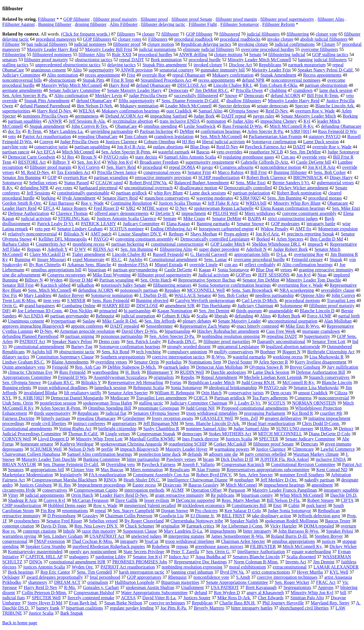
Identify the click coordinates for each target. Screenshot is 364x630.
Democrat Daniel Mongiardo (77, 398)
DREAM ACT (67, 582)
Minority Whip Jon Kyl (312, 593)
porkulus (174, 362)
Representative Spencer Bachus (207, 280)
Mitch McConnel (241, 485)
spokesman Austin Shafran (150, 587)
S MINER (76, 300)
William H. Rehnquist (174, 393)
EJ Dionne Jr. (202, 516)
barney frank (48, 608)
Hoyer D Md (81, 280)
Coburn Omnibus (160, 142)
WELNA (87, 111)
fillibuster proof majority (332, 306)
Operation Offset (206, 490)
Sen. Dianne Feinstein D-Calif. (71, 464)
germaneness (87, 116)
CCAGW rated (109, 183)
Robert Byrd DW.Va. (148, 183)
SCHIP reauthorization (219, 177)
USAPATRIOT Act (107, 536)
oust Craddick (179, 111)
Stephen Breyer (329, 536)
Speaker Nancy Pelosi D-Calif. (326, 70)
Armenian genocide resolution (87, 331)
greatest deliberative (283, 418)
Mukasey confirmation (233, 75)
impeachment (194, 213)
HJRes (326, 429)
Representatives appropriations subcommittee (268, 470)
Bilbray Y (61, 162)
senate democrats (272, 106)
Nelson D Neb (82, 449)
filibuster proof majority (115, 19)
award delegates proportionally (55, 577)
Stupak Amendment (278, 75)
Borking (350, 116)
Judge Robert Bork (290, 249)
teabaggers (79, 557)
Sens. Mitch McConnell (49, 290)
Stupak (336, 259)
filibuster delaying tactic (163, 24)
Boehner (268, 352)
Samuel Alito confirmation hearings (100, 454)
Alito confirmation (71, 96)
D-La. (282, 254)
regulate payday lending (132, 608)
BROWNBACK (308, 177)
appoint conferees (87, 326)
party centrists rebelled (266, 454)
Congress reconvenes (67, 275)
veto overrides (229, 152)
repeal (100, 511)
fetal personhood (105, 577)
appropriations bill (47, 470)
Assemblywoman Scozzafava (120, 377)
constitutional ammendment (39, 347)
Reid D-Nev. (277, 111)
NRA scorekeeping (297, 290)
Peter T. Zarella (185, 552)
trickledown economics (204, 505)
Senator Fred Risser (64, 521)
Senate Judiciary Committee (75, 90)
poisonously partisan (139, 290)
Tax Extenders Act (74, 172)
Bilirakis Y (91, 382)
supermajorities (16, 111)
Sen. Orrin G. (218, 552)
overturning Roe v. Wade (300, 285)
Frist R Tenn (122, 80)
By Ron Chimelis (45, 265)
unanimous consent (48, 70)
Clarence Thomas (72, 213)
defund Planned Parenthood (45, 106)
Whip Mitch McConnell (301, 495)
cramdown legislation (174, 137)
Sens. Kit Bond (115, 352)
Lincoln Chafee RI (129, 254)
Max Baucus (112, 470)
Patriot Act (352, 464)
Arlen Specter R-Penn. (61, 408)
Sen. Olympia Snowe (22, 382)
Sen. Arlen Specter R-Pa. (25, 96)
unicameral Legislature (238, 347)
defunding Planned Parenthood (30, 336)
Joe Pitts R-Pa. (174, 608)
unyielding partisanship (112, 131)
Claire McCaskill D (47, 254)
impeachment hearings (284, 485)
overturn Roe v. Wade (315, 111)
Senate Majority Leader (239, 321)
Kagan (205, 270)
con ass (231, 265)
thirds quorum (249, 311)
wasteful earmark (174, 152)
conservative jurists (246, 393)
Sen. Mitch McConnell (221, 137)
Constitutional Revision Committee (303, 464)
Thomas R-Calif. (83, 434)
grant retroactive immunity (180, 495)
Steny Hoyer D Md (45, 603)
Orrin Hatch (82, 495)
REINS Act (103, 249)
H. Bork (133, 372)
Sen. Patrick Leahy (143, 341)
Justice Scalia (41, 613)
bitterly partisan (56, 418)
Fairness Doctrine (18, 418)
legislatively (71, 475)
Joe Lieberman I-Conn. (242, 526)
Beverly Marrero (209, 608)
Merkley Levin (109, 96)
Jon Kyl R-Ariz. (132, 147)
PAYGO (101, 239)
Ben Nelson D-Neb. (95, 106)
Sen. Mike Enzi (346, 208)
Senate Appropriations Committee (237, 582)
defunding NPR (34, 188)
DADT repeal (234, 116)
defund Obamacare (153, 85)
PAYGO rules (116, 157)
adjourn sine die (224, 454)
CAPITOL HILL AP (44, 557)
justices (328, 541)
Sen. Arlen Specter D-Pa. (172, 336)
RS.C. (117, 259)
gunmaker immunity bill (223, 70)
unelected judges (146, 536)
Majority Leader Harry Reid (53, 49)
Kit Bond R (303, 413)
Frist (131, 75)
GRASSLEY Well (216, 418)
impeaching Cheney (279, 121)
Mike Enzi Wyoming (112, 275)
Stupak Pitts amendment (165, 65)
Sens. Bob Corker (330, 172)
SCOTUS (277, 403)
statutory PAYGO (324, 137)
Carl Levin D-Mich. (260, 300)
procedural (152, 167)
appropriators (124, 423)
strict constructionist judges (293, 218)
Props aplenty (236, 234)
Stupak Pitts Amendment (47, 101)
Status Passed (76, 183)
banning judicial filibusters (322, 60)
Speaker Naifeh (244, 521)
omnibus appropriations (293, 541)
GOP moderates (285, 224)
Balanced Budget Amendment (202, 183)
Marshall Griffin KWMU (152, 439)
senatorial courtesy (177, 70)
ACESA (128, 598)
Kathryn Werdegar (77, 444)
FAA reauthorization (107, 475)
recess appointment (103, 75)
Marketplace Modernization (28, 475)
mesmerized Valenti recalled (150, 505)
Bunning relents (17, 388)
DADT (299, 147)
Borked (263, 239)
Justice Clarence (271, 449)
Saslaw (89, 321)
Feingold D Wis (72, 377)
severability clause (338, 290)
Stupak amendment (47, 126)
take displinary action (271, 516)
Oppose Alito (313, 295)
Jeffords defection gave (319, 516)
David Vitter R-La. (160, 598)
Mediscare (120, 398)
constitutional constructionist (177, 244)
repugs (182, 546)
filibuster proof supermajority (287, 19)
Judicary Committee (141, 224)
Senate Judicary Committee (310, 439)
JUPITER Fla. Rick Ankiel (284, 459)
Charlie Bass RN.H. (238, 603)
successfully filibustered (196, 96)
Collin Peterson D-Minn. (44, 593)
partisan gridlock (132, 193)
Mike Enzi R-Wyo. (303, 326)
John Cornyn (343, 295)
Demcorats (254, 96)
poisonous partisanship (122, 336)
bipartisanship (177, 331)
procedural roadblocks (240, 39)
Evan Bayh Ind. (83, 603)
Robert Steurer (320, 500)
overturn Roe (75, 177)
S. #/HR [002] (31, 398)
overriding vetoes (111, 362)
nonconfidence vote (211, 577)
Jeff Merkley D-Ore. (279, 480)
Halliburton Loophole (135, 582)
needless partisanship (274, 295)
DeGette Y (165, 213)
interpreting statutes (186, 536)
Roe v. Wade (92, 203)
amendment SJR (180, 306)
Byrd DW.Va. (232, 572)
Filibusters (158, 39)
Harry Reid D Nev (41, 587)
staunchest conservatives (167, 198)
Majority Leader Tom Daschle (49, 459)
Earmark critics (200, 526)
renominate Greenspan (158, 408)
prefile (107, 449)
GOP (52, 177)
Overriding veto (121, 464)
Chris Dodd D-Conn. (321, 423)
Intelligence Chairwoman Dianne (197, 480)
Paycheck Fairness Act (265, 147)
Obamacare (338, 203)
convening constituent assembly (144, 239)
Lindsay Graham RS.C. (23, 362)
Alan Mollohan (338, 321)
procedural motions (302, 300)
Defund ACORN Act (124, 116)
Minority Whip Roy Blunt (297, 203)
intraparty (129, 541)
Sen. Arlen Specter (256, 475)
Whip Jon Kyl (120, 162)
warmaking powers (232, 449)
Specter (302, 106)
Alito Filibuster (124, 24)
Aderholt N (256, 249)
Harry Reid (119, 85)
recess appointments (217, 80)
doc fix (14, 131)
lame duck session (336, 90)
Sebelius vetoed (103, 521)
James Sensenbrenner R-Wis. (238, 536)
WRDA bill (256, 203)
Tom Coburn (136, 137)
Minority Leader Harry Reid (294, 101)
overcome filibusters (319, 49)
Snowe (231, 96)
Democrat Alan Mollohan (219, 367)
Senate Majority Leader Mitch (308, 116)
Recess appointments (322, 75)
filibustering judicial (287, 55)
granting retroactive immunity (326, 270)
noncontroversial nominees (296, 80)
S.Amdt (243, 577)
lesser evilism (157, 500)
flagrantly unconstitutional (281, 341)
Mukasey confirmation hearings (131, 111)
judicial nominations (158, 49)
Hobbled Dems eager (67, 505)
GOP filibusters (97, 39)
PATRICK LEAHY (99, 224)
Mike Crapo (194, 218)
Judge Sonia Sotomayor (289, 511)
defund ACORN (286, 96)
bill (343, 593)
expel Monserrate (89, 259)
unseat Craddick (313, 393)
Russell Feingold (168, 254)
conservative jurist (51, 147)
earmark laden (176, 367)
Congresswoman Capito (96, 490)
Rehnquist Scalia (148, 388)
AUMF (177, 490)
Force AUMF (319, 316)
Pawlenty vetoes (181, 459)
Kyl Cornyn (89, 167)
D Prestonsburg (62, 516)
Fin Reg (48, 511)
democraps (192, 434)
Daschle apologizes (228, 372)
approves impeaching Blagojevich (33, 326)
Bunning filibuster (55, 24)
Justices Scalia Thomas (180, 203)
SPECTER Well (46, 598)
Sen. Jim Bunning (137, 249)
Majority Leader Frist (271, 70)
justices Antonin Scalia (44, 567)
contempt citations (40, 531)
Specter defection (234, 106)
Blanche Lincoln (337, 382)
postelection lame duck (160, 454)
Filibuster (46, 19)
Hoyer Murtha (310, 572)
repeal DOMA (182, 167)
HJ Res (189, 142)
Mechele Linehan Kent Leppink (273, 377)
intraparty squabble (341, 490)
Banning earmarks (213, 224)
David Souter (240, 362)
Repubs (187, 377)
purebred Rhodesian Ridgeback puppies (109, 546)
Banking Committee (101, 459)
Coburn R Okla (176, 316)
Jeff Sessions (38, 193)
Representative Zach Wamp (205, 326)
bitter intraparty (257, 531)
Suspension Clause (140, 531)
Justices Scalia (239, 439)
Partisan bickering (156, 131)
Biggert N (291, 352)
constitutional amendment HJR (77, 562)
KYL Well (339, 572)
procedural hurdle (205, 60)
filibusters (126, 34)
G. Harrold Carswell (209, 254)
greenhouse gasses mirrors (219, 546)
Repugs (34, 249)
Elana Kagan (178, 224)
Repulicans (180, 470)
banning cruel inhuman (192, 572)
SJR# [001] (301, 131)
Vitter (13, 495)
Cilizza (341, 393)
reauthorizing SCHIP (188, 444)
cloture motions (228, 55)
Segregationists (297, 587)
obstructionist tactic (77, 352)
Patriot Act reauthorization (47, 137)
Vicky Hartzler (283, 526)
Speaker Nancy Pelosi (72, 341)
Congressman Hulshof (94, 593)
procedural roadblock (194, 39)
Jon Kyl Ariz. (268, 234)
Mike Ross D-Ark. (234, 598)
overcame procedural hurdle (259, 259)
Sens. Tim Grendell (94, 572)
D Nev (181, 208)
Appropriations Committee (27, 377)
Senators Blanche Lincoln (256, 557)
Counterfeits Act (51, 244)
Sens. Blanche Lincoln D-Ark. (213, 423)
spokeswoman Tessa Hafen (108, 403)
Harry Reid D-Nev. (55, 111)
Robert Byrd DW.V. (214, 475)
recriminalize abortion (133, 121)
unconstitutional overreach (148, 188)
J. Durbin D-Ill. (154, 295)
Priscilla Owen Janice (117, 172)
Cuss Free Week (281, 331)
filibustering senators (172, 285)
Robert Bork (289, 316)
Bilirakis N (74, 234)
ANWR (55, 121)
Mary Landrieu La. (66, 131)
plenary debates (197, 321)
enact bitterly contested (258, 326)
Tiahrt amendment (89, 254)
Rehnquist (105, 316)
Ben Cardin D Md (327, 239)
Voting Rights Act (75, 429)
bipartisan (97, 270)
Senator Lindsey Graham (80, 229)
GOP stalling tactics (330, 55)
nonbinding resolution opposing (231, 336)
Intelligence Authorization (261, 552)
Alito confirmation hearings (307, 265)
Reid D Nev (227, 147)
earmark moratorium (307, 65)
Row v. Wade (105, 505)
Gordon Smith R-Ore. (22, 203)
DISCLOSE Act (192, 85)
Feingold (60, 367)
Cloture (328, 44)
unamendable (281, 311)
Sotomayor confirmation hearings (130, 347)
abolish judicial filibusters (324, 39)
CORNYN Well (17, 439)
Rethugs (176, 234)
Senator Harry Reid (120, 198)
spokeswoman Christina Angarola (131, 444)
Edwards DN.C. (182, 341)
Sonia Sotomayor (233, 270)
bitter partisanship (143, 459)
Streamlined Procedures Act (166, 80)
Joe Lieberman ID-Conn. (40, 311)
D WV (80, 249)
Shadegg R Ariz (22, 500)
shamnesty (38, 582)
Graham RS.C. (61, 382)
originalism (98, 582)
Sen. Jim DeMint (305, 152)
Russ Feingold (72, 372)
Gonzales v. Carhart (101, 587)
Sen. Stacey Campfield (133, 511)
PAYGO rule (275, 388)
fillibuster (170, 34)
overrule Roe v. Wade (332, 147)
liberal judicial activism (223, 142)
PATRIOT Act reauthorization (128, 567)
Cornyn (46, 142)
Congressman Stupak (156, 434)
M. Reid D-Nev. (35, 172)
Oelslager (11, 577)
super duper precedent (219, 249)
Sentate (170, 218)
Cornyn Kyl (54, 500)
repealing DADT (282, 336)
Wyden (56, 280)
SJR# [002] (250, 198)
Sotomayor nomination (112, 295)
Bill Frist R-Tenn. (323, 96)
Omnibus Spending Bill (110, 408)
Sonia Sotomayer (186, 388)
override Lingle (203, 265)
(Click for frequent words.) (86, 34)
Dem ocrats (281, 393)
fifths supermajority (137, 101)
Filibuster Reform (278, 24)
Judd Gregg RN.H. (258, 382)
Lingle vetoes (118, 434)
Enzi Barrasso (61, 203)
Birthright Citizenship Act (331, 352)
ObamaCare (126, 126)
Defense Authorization (28, 213)
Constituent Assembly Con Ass (161, 475)
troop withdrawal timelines (190, 541)
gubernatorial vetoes (335, 183)
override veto (314, 157)
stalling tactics (15, 65)
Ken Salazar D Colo (243, 511)
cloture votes (130, 39)
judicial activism (36, 218)
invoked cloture (208, 65)
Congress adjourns (236, 167)
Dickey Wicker (343, 546)
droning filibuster (91, 24)
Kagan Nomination (175, 311)
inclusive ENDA (331, 459)
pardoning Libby (111, 557)
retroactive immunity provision (163, 177)
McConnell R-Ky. (299, 382)
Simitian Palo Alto (307, 598)
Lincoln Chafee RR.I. (233, 85)
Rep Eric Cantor (55, 572)
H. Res (65, 485)
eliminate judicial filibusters (209, 49)
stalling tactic (151, 403)
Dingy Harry (341, 177)
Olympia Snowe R (266, 367)
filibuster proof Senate (192, 19)
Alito (77, 70)
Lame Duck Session (271, 372)
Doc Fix (10, 295)
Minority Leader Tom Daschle (314, 280)
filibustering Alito (176, 249)
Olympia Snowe (244, 111)
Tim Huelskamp (216, 306)
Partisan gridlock (230, 398)
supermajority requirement (210, 162)
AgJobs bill (42, 352)
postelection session (58, 403)
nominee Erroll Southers (302, 475)
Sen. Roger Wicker (292, 582)
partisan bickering (128, 244)
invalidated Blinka (40, 393)
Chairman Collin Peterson (129, 516)
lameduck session (110, 388)
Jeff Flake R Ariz (223, 203)
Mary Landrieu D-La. (183, 531)
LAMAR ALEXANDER (336, 567)
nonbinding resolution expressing (192, 567)
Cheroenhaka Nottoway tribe (197, 521)
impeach (315, 244)
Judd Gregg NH (200, 408)
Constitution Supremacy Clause (65, 357)
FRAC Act (326, 582)
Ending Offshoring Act (171, 229)
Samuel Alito (210, 111)
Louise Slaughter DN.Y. (140, 234)
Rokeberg (161, 546)
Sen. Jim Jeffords (160, 321)
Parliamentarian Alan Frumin (275, 137)
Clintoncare (303, 449)
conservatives (55, 490)
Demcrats (309, 444)
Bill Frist (259, 172)
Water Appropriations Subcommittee (154, 593)
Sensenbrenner (159, 326)
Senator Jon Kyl (147, 557)
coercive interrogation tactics (178, 357)
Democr (346, 429)
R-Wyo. (219, 357)
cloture (148, 34)
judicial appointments (45, 495)
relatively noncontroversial (32, 234)
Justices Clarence (121, 142)
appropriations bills (252, 254)
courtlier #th (331, 413)
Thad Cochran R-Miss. (92, 541)
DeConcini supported (195, 500)
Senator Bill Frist (18, 285)
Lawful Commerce (338, 449)
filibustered (230, 34)
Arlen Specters (290, 239)
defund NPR (253, 80)
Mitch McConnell (78, 152)
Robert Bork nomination (299, 193)
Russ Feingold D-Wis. (243, 126)
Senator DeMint (227, 218)
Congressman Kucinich (243, 464)
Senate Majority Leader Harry (134, 90)
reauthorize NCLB (266, 152)
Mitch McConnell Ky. (303, 546)
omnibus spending (160, 126)
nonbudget (244, 480)
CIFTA (347, 500)
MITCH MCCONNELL (280, 434)
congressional (15, 541)
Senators (16, 470)
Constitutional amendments (27, 429)
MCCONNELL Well (206, 290)
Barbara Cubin (16, 244)
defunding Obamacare (341, 126)
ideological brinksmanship (233, 388)
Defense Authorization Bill (320, 372)
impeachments (223, 531)
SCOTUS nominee (127, 229)
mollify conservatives (233, 352)
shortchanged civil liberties (304, 608)
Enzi (277, 505)
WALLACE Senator (193, 295)
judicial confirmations (295, 44)
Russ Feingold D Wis (337, 131)
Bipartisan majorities (180, 582)
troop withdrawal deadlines (63, 388)
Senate (255, 55)
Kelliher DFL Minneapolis (63, 239)
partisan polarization (252, 193)
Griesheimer (134, 418)
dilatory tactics (16, 357)
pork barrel (316, 505)
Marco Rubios (230, 172)
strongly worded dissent (189, 347)
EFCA (49, 208)
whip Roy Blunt (168, 193)
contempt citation (18, 526)
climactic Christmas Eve (30, 372)
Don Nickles (81, 311)
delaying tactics (121, 65)
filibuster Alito (331, 19)
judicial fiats (14, 598)
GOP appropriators (144, 577)
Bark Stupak (72, 613)
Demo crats (109, 341)
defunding (244, 316)
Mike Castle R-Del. (120, 321)
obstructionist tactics (94, 60)
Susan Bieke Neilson (123, 603)
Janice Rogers (74, 208)
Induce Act (179, 557)
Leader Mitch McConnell (188, 106)
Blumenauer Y (160, 372)
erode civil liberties (49, 423)
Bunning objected (152, 300)
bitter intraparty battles (252, 608)
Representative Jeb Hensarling (136, 382)
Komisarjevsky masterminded (35, 552)
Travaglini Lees (341, 300)
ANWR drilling (193, 55)
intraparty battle (321, 224)
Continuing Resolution (131, 203)
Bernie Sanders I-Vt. (291, 183)
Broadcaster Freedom (159, 162)
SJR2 (131, 208)
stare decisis (146, 157)
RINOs (110, 480)
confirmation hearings (221, 131)
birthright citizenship (117, 429)
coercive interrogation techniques (287, 577)
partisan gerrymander (69, 316)
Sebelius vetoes (43, 183)
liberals (221, 316)
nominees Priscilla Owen (45, 116)
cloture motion (161, 44)
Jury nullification (343, 367)
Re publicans (223, 495)
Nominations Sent (205, 362)
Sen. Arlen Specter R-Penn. (126, 152)
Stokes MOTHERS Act (230, 434)
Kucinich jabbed (55, 285)
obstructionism (62, 80)
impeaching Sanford (168, 116)
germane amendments (22, 90)
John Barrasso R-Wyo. (299, 531)
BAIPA (255, 218)
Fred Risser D (106, 208)
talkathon (86, 285)
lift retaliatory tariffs (82, 393)
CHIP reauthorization (22, 505)
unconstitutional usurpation (292, 321)
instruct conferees (89, 423)
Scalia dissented (301, 557)
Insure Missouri (52, 259)
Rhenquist (177, 577)
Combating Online (79, 306)
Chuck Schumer (140, 526)
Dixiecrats (172, 485)
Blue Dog (265, 270)
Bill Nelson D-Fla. (284, 500)
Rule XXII (122, 55)
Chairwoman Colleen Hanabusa (31, 454)
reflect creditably (260, 265)
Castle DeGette (178, 270)
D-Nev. (46, 331)
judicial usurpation (138, 316)
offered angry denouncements (122, 213)
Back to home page (20, 623)
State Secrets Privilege (144, 552)
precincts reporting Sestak (311, 234)
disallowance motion (198, 188)
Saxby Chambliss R (161, 429)
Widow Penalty (274, 229)
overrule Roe (154, 75)
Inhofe (69, 531)
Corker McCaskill (230, 444)
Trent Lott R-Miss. (19, 300)
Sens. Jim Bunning (284, 198)
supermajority (101, 70)
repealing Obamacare (96, 418)
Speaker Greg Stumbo (46, 546)
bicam (208, 459)
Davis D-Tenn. (54, 526)
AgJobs (135, 259)
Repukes (172, 290)
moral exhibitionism (248, 567)
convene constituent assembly (309, 213)
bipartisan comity (257, 495)
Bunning (23, 259)
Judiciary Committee (21, 75)
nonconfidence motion (281, 167)
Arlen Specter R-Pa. (265, 131)
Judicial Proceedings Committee (32, 434)
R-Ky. (8, 188)
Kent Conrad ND (332, 470)
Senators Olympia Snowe (156, 413)
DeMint (187, 131)
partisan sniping (80, 336)
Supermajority (317, 336)
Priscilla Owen (249, 90)
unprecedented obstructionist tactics (68, 65)
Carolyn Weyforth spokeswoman (205, 300)
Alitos (265, 316)
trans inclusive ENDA (179, 121)
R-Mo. (70, 587)
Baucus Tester (338, 521)
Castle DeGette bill (314, 162)
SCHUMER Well (46, 449)
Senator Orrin (146, 362)
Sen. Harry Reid (121, 167)
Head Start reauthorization (271, 423)
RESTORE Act (32, 162)
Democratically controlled (248, 188)
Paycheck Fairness (159, 464)
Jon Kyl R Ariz (322, 167)
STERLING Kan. (74, 218)
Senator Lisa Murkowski (316, 388)
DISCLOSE (147, 306)
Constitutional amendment (173, 259)
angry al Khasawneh (265, 593)
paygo (207, 167)
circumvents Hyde (19, 490)
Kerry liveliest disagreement (321, 362)
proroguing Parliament (265, 413)
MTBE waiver (155, 208)
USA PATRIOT (225, 587)
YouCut (151, 541)
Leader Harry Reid (19, 208)
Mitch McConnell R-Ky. (292, 126)
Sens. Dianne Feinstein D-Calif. (191, 101)
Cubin (294, 505)
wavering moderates (215, 198)
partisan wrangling (111, 177)
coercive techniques (167, 603)
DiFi (6, 311)
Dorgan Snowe (175, 511)
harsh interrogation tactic (142, 572)
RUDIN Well (192, 372)
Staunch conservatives (329, 377)
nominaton (216, 121)
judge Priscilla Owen (148, 96)
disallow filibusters (244, 101)
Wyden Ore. (83, 567)
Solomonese (291, 306)
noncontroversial (334, 398)
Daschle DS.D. (344, 495)
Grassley (90, 516)
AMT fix (303, 229)
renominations (75, 511)
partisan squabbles (25, 121)
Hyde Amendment (79, 198)
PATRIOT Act (32, 341)
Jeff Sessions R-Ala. (87, 121)
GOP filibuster (77, 19)
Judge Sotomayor (344, 152)
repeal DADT (132, 60)
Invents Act (296, 562)
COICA (201, 398)
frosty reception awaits (173, 418)
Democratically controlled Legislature (215, 239)
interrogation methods (144, 490)
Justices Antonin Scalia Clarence (126, 218)
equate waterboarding (311, 552)
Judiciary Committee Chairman (199, 403)
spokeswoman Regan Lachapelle (224, 208)
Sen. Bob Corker (233, 295)
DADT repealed (125, 326)
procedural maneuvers (56, 39)
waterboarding (105, 372)
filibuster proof (154, 19)
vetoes (286, 270)
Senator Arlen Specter (128, 393)
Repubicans (88, 413)
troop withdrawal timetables (212, 413)
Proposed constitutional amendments (255, 408)
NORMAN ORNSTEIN (314, 403)
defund (201, 593)
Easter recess (144, 485)
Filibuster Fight (203, 24)
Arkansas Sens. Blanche (89, 265)
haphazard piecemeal (99, 188)
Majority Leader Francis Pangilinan (284, 490)
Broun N (89, 157)
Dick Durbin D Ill (237, 459)
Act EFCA (46, 152)
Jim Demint (324, 562)
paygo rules (264, 116)
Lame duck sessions (208, 193)
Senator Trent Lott (329, 341)
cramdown (303, 90)
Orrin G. (10, 306)
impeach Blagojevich (139, 449)
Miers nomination (146, 470)
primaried (108, 311)
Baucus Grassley (203, 485)
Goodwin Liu (171, 516)
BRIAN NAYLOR (19, 464)
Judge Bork (204, 116)
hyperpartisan (63, 321)
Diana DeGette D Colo (330, 434)
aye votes (64, 188)
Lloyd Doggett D (53, 439)
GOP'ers (243, 275)
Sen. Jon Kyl (89, 162)
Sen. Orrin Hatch (156, 280)
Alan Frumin (208, 470)
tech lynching (149, 352)
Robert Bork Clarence (266, 177)
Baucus (203, 152)
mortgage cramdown (321, 331)
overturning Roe (309, 254)
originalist (170, 526)
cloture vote (326, 34)
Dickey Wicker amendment (304, 188)
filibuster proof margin (236, 19)
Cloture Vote (82, 470)
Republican (202, 603)
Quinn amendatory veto (24, 367)
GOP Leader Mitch (228, 244)
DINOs (36, 562)
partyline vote (15, 147)
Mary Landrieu (38, 295)
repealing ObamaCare (98, 137)
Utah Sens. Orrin (18, 403)
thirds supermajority (52, 413)
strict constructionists (271, 572)
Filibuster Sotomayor (240, 24)
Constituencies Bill (249, 505)
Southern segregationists (123, 357)
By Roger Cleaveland (144, 521)
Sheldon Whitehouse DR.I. (276, 244)
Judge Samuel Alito (251, 429)
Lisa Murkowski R (326, 357)
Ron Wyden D (227, 593)
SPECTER (268, 439)
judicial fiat (116, 413)
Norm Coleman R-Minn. (256, 562)
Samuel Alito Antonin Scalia (190, 157)
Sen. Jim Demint (214, 311)
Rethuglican (329, 511)
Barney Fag (82, 347)
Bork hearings (21, 572)
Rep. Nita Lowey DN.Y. (96, 526)
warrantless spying (19, 536)
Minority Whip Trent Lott (99, 439)
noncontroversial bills (22, 80)
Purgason (237, 490)
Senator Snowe (250, 224)
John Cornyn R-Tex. (90, 126)
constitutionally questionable (83, 193)
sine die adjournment (21, 275)
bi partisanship (137, 311)
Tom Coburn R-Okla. (279, 85)
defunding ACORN (96, 290)
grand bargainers (40, 306)
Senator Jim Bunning (21, 177)
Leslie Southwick (200, 126)
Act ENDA (33, 316)
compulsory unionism (187, 352)
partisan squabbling (92, 147)
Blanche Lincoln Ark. (335, 106)
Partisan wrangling (116, 280)
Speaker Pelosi (340, 531)
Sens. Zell (249, 418)
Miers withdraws (260, 213)
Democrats (178, 90)
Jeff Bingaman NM (161, 423)
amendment (322, 485)
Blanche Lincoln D (317, 311)
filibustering (298, 34)
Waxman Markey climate (316, 454)
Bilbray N (34, 280)
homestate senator (37, 444)
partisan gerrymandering (135, 270)
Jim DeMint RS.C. (212, 90)
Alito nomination (63, 75)
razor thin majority (99, 531)
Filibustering (14, 55)
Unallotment (193, 587)
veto (12, 137)
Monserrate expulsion (338, 229)
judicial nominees (90, 44)
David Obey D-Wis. (140, 331)
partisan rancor (16, 152)
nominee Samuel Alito (206, 429)
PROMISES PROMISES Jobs (140, 562)
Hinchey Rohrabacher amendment (228, 331)
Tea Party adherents (270, 398)
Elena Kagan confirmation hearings (293, 208)
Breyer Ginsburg (305, 367)
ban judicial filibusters (47, 44)
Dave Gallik (126, 500)
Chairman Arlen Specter (243, 541)
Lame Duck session (321, 142)
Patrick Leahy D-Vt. (56, 224)
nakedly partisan (319, 480)
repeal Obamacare (189, 75)
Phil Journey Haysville (283, 603)
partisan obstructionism (326, 85)
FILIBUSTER (263, 546)
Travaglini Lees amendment (161, 398)
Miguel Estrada (169, 265)
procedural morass (325, 198)
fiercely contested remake (91, 598)
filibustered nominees (52, 55)
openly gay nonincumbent (93, 552)
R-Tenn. (35, 131)
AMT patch (101, 234)
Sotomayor (12, 183)
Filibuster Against (18, 24)
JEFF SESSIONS (274, 275)
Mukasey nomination (139, 106)
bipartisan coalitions (85, 608)
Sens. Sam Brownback (252, 290)
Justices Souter (197, 598)
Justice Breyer (71, 295)
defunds (195, 454)
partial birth (349, 316)
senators (10, 60)
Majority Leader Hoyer (186, 449)
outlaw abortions (168, 147)
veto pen (43, 229)
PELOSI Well (225, 213)
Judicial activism (214, 275)
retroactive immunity (21, 516)
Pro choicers (206, 511)
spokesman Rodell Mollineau (291, 521)
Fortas (175, 382)
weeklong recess (288, 357)
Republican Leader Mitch (211, 382)
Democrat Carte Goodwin (31, 157)
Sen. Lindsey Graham (63, 536)
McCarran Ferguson (90, 500)
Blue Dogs (200, 147)
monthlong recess (88, 244)
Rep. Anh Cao (88, 367)
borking (48, 198)
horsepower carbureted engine (227, 229)
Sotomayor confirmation (274, 142)
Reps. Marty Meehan (241, 500)
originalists (164, 377)
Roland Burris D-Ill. (289, 536)
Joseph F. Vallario (198, 464)
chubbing (278, 90)
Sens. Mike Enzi (251, 183)
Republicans (270, 65)
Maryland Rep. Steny (330, 603)
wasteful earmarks (249, 357)
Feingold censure (307, 259)
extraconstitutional (290, 567)
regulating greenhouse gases (249, 157)
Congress (303, 398)
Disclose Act (240, 65)
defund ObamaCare (94, 101)
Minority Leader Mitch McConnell (259, 60)
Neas (322, 275)
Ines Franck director (200, 439)
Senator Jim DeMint (261, 280)
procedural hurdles (155, 55)
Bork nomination (166, 60)
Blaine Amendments (70, 362)
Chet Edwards (271, 598)
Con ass (288, 157)
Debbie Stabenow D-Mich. (132, 367)
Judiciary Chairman (255, 306)
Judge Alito (243, 121)
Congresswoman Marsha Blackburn (64, 480)
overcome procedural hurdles (267, 49)
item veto (52, 300)
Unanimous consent (26, 321)
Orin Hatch (212, 393)
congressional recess (162, 172)
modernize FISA (133, 265)
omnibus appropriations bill (56, 270)
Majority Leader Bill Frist (109, 49)
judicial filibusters (263, 34)
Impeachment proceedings (102, 485)
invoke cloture (280, 39)
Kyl (307, 121)
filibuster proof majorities (227, 341)
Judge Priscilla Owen (79, 142)
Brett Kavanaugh (261, 587)
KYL (7, 398)
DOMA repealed (319, 526)
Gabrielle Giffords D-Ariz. (265, 162)
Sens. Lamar (216, 259)
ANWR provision (137, 70)
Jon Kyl (303, 275)
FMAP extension (49, 541)
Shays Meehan (204, 234)
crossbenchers (27, 521)
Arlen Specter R (273, 362)
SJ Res (68, 157)
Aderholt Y (57, 249)
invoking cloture (253, 44)
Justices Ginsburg (35, 485)
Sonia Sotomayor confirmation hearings (235, 285)
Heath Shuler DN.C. (142, 480)
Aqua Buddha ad (211, 557)
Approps (326, 587)
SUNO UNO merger (294, 429)
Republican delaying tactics (206, 44)
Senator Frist (199, 172)
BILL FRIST (233, 516)
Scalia (202, 316)
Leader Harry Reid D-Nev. (124, 495)
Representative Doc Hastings (200, 562)
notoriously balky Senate (124, 285)
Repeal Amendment (219, 377)
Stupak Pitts (93, 80)
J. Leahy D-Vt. (248, 403)
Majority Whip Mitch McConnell (72, 85)
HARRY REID (116, 306)
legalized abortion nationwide (293, 347)
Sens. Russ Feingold (111, 300)
